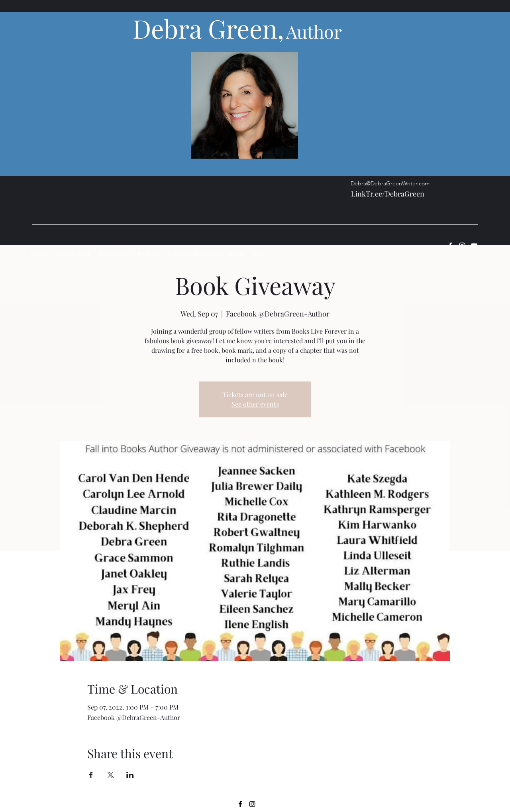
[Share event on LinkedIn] (130, 775)
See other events (255, 404)
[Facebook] (450, 246)
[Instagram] (462, 246)
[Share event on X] (111, 775)
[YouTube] (474, 246)
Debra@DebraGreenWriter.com (390, 183)
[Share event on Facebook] (91, 775)
